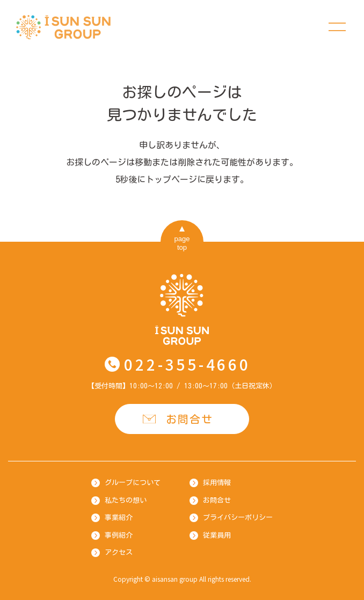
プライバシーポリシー (238, 518)
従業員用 (217, 535)
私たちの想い (126, 500)
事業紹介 (119, 518)
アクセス (119, 552)
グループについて (133, 483)
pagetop (182, 243)
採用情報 (217, 483)
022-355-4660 (187, 364)
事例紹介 (119, 535)
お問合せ (190, 419)
